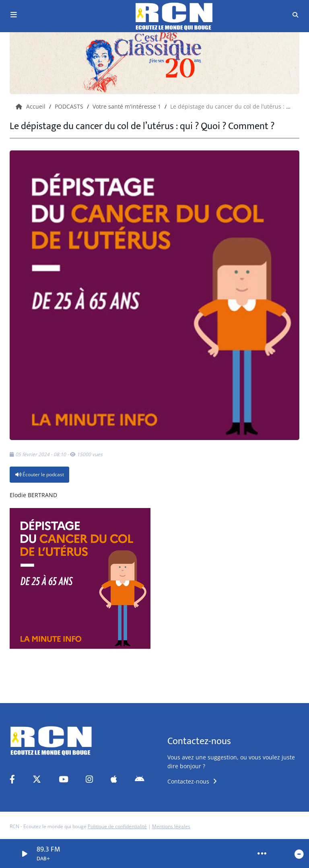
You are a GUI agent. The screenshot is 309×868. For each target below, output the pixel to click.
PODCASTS (70, 106)
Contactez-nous (192, 781)
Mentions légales (171, 826)
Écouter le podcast (40, 474)
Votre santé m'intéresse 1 (128, 106)
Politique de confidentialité (117, 826)
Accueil (31, 106)
